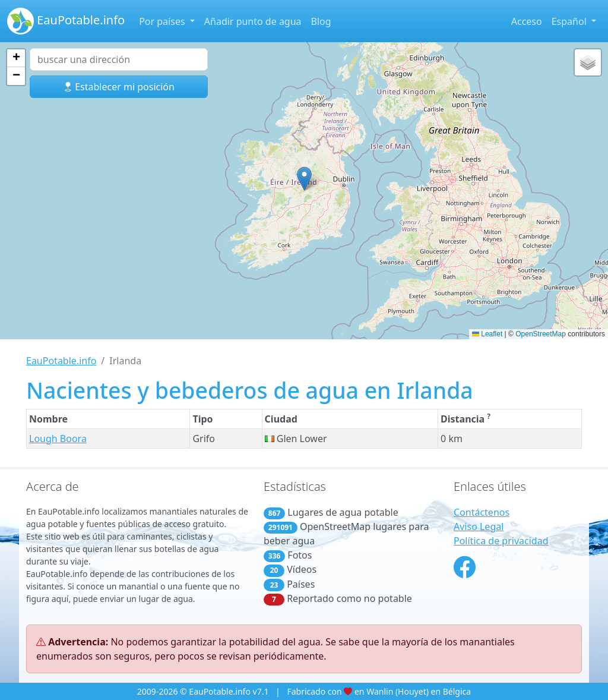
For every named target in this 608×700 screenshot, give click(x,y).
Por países (163, 21)
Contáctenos (482, 512)
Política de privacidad (501, 541)
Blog (321, 21)
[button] (304, 179)
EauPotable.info (66, 21)
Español (570, 21)
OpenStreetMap (541, 334)
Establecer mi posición (119, 87)
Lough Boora (58, 439)
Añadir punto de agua (253, 21)
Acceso (527, 21)
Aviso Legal (479, 526)
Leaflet (487, 334)
